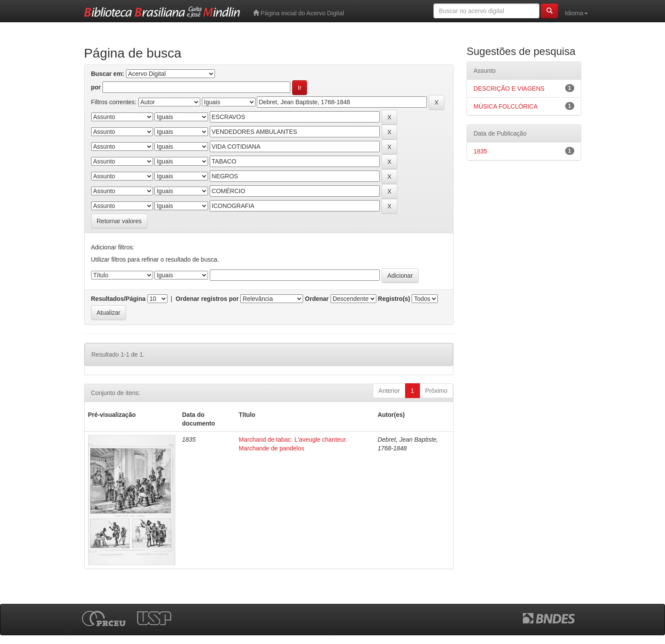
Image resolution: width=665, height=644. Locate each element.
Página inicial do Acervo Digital (298, 13)
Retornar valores (119, 221)
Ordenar (317, 299)
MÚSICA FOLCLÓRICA (506, 106)
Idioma (576, 13)
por (96, 87)
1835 (480, 151)
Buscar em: (108, 74)
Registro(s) (394, 299)
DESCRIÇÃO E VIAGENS (509, 89)
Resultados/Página (118, 299)
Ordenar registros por (207, 299)
